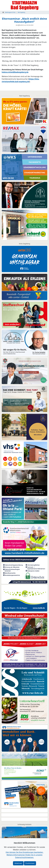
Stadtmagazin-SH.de (9, 12)
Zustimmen (30, 863)
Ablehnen (18, 863)
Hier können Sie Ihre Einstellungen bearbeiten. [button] (24, 852)
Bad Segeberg (21, 12)
